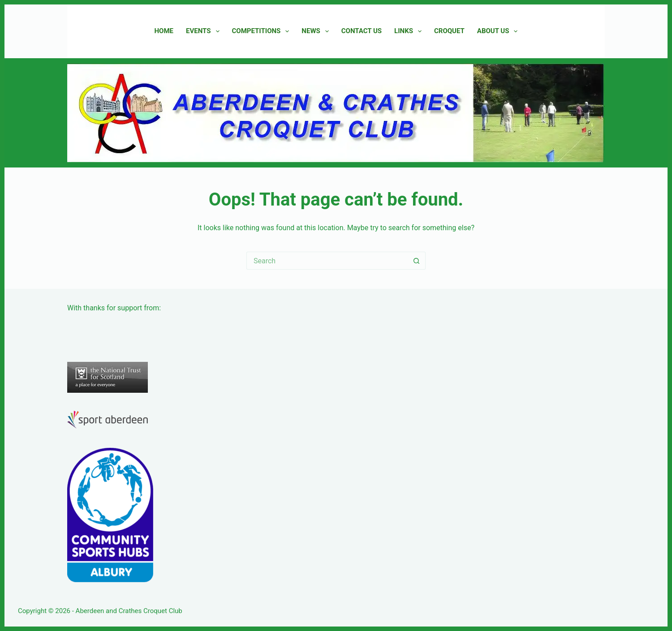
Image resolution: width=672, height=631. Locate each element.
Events (204, 31)
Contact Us (362, 31)
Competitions (263, 31)
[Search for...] (327, 261)
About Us (499, 31)
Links (410, 31)
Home (164, 31)
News (317, 31)
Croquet (449, 31)
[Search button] (417, 261)
